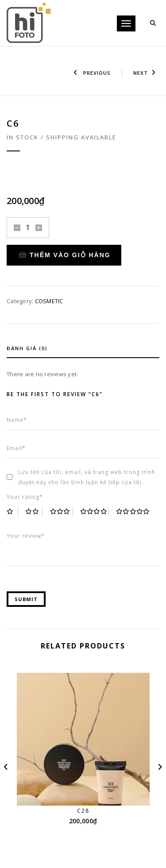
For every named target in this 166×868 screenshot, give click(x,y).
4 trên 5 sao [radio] (95, 511)
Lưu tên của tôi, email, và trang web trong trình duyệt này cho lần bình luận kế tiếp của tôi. (87, 477)
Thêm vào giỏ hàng (65, 255)
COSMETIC (49, 301)
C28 (83, 811)
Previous (92, 73)
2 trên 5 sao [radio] (34, 511)
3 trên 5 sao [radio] (62, 511)
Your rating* (25, 497)
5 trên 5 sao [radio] (133, 511)
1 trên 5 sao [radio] (12, 511)
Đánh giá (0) (27, 348)
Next (145, 73)
